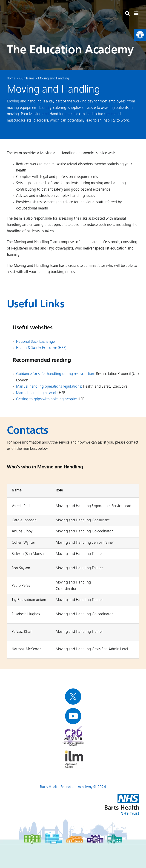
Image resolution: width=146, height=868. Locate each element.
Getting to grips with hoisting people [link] (46, 399)
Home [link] (11, 79)
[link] (140, 35)
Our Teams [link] (27, 79)
